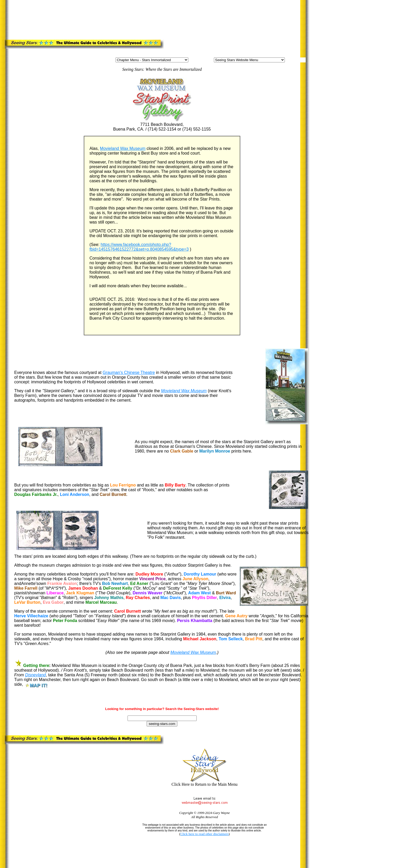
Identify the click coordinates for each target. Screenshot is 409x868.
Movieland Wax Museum (123, 148)
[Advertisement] (114, 19)
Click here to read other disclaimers (204, 834)
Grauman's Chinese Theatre (129, 373)
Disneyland (35, 675)
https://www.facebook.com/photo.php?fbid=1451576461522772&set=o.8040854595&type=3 (139, 247)
